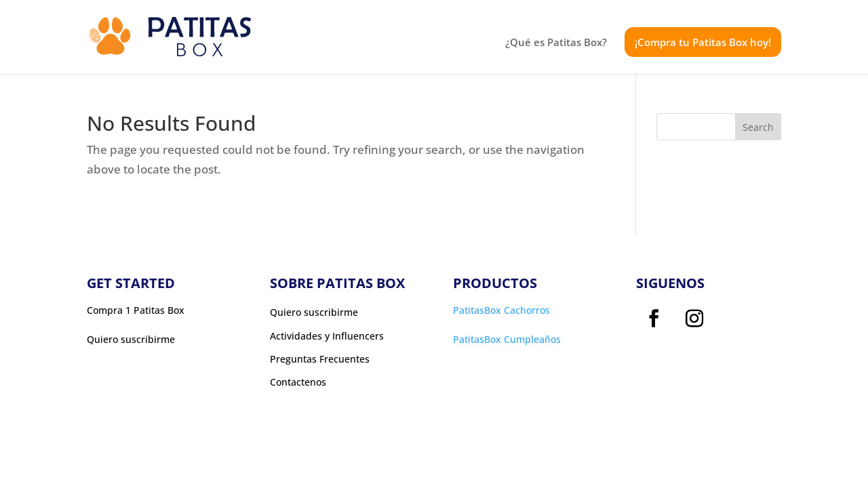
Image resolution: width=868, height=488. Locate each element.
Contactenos (298, 382)
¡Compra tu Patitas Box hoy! (703, 42)
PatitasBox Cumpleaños (507, 339)
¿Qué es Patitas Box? (556, 43)
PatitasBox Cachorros (501, 310)
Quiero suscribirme (314, 312)
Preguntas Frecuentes (320, 359)
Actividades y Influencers (327, 336)
